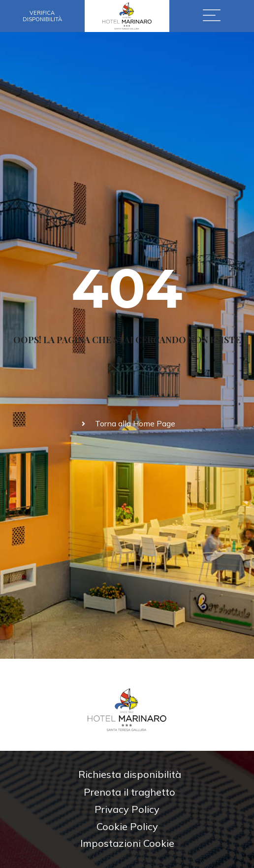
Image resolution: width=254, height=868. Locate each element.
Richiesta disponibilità (130, 774)
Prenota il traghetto (129, 792)
